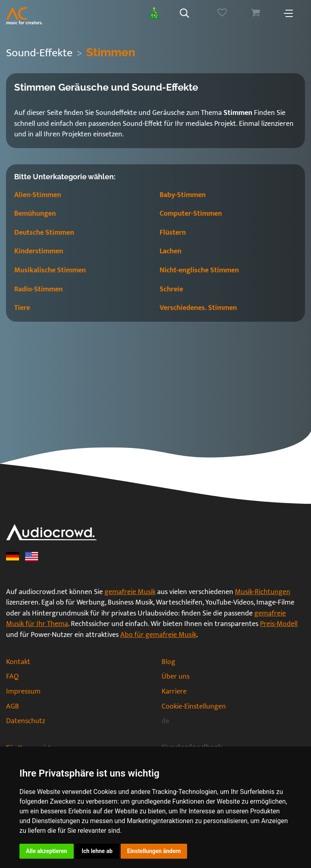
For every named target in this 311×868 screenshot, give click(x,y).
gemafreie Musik (130, 592)
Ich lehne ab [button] (97, 851)
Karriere (174, 692)
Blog (168, 662)
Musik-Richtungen (263, 592)
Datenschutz (26, 721)
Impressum (23, 692)
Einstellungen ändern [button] (154, 851)
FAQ (12, 677)
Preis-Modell (279, 624)
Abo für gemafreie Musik (158, 635)
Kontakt (18, 662)
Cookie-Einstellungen (194, 707)
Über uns (176, 677)
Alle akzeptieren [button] (47, 851)
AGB (13, 707)
